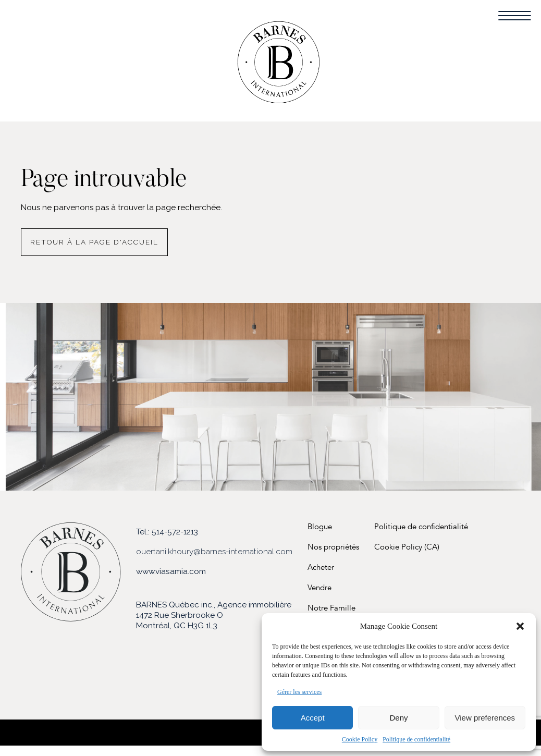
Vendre (319, 588)
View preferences (485, 718)
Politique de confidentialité (416, 739)
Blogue (320, 527)
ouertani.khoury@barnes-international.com (214, 552)
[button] (520, 626)
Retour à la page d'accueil (94, 242)
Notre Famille (331, 608)
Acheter (321, 568)
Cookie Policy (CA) (407, 547)
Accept (313, 718)
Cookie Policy (360, 739)
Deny (398, 718)
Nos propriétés (333, 547)
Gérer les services (299, 692)
